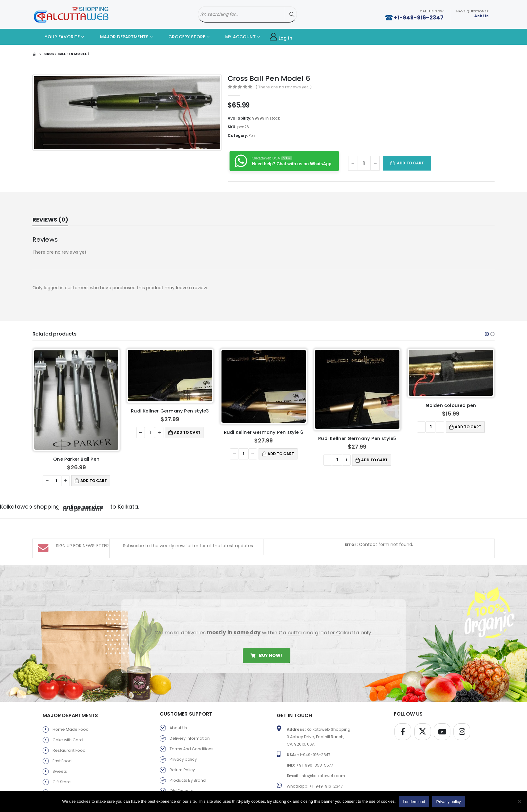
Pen (252, 135)
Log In (281, 37)
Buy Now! (266, 655)
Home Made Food (71, 729)
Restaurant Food (69, 750)
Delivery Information (190, 738)
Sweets (60, 771)
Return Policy (182, 770)
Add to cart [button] (94, 460)
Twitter (423, 732)
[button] (487, 334)
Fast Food (62, 761)
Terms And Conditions (192, 749)
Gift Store (62, 782)
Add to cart (410, 163)
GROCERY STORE (182, 37)
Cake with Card (68, 740)
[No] (519, 801)
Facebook (403, 732)
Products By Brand (188, 780)
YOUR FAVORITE (58, 37)
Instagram (462, 732)
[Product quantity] (364, 163)
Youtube (442, 732)
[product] (76, 389)
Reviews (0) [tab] (50, 220)
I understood (414, 802)
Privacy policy (183, 759)
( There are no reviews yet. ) (284, 87)
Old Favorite (182, 791)
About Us (178, 728)
